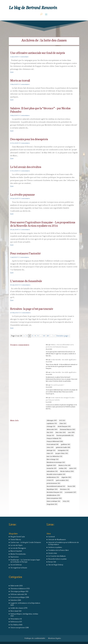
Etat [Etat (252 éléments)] (50, 433)
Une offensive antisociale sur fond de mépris (38, 53)
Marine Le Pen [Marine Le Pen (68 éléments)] (64, 465)
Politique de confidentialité (35, 638)
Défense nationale (17, 594)
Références (15, 622)
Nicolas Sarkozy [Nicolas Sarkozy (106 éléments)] (67, 471)
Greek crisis (53, 553)
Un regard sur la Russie (19, 568)
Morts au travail (20, 80)
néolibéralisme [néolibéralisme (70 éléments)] (53, 477)
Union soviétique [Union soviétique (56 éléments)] (53, 501)
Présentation (15, 619)
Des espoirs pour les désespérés (29, 139)
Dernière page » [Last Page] (63, 336)
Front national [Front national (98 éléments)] (53, 444)
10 (44, 336)
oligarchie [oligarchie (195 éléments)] (66, 477)
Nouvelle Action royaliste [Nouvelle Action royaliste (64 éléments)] (56, 474)
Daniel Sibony (16, 540)
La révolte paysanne (23, 194)
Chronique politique (18, 592)
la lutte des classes (17, 608)
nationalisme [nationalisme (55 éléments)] (52, 471)
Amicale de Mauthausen (57, 540)
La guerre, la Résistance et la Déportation (25, 603)
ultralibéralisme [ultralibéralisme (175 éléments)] (53, 495)
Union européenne (18, 628)
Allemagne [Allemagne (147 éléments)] (52, 421)
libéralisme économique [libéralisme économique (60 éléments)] (56, 462)
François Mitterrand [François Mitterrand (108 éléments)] (55, 441)
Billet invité (15, 586)
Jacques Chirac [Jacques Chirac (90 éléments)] (62, 453)
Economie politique (18, 597)
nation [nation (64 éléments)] (73, 468)
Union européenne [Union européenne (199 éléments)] (54, 498)
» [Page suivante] (54, 336)
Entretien (14, 600)
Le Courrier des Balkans (57, 556)
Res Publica (14, 625)
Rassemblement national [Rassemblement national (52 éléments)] (56, 486)
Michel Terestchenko (18, 554)
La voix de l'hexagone (18, 548)
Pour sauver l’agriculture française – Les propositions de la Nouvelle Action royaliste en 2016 (43, 224)
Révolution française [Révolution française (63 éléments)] (54, 492)
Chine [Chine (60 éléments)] (63, 424)
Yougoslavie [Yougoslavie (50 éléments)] (52, 504)
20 (48, 336)
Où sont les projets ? (57, 385)
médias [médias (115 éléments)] (63, 468)
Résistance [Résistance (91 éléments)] (65, 489)
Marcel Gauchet (16, 551)
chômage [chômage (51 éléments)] (51, 427)
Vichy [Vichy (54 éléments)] (66, 501)
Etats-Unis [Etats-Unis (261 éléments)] (60, 433)
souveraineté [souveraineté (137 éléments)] (70, 492)
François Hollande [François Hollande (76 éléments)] (54, 439)
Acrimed (51, 537)
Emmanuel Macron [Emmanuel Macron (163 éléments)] (67, 430)
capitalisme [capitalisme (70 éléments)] (52, 424)
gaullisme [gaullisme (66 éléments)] (65, 444)
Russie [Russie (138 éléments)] (71, 486)
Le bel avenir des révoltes (26, 167)
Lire (12, 72)
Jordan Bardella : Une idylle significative (63, 360)
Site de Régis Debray (56, 565)
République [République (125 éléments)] (52, 489)
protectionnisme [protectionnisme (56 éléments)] (53, 483)
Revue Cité (52, 562)
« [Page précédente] (24, 336)
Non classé (14, 611)
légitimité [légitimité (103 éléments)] (51, 465)
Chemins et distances (18, 589)
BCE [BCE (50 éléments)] (62, 421)
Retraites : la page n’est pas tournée (32, 308)
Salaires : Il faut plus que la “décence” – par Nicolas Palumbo (40, 110)
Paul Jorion (14, 557)
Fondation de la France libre (58, 550)
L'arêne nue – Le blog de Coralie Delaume (26, 542)
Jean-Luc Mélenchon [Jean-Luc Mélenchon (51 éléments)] (54, 456)
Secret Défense (16, 565)
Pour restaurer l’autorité (25, 253)
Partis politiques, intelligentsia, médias (24, 614)
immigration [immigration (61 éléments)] (63, 450)
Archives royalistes (55, 547)
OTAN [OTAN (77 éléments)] (50, 480)
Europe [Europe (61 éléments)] (50, 436)
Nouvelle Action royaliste (57, 559)
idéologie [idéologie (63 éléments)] (51, 450)
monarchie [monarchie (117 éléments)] (52, 468)
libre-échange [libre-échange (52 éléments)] (53, 459)
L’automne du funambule (26, 281)
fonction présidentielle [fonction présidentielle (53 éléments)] (65, 436)
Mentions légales (55, 638)
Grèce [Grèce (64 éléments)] (50, 447)
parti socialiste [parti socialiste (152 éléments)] (62, 480)
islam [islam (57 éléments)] (50, 453)
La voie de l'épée (16, 545)
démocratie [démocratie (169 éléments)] (52, 430)
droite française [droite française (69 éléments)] (64, 427)
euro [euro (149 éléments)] (71, 433)
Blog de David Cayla (18, 537)
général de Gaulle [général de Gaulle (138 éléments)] (63, 447)
